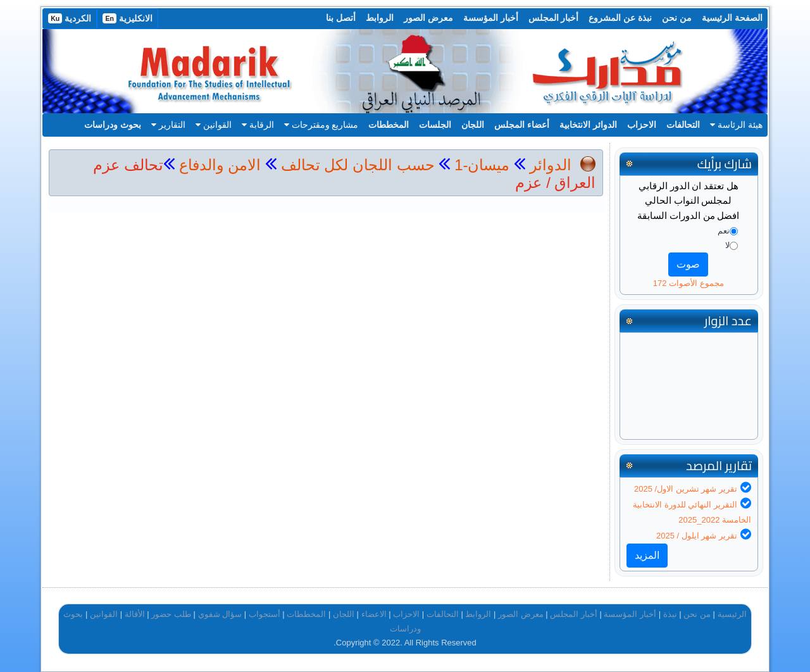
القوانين (214, 125)
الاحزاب (642, 125)
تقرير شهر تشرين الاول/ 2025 (686, 489)
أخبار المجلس (554, 18)
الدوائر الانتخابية (588, 125)
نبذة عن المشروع (620, 18)
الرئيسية (732, 614)
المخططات (389, 125)
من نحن (677, 18)
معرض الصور (428, 18)
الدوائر (551, 165)
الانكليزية (128, 18)
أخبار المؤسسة (491, 18)
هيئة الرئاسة (736, 125)
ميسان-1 (480, 165)
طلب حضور (171, 614)
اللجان (473, 125)
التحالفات (683, 125)
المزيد (647, 555)
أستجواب (265, 614)
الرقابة (258, 125)
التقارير (168, 125)
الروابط (380, 18)
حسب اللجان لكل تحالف (358, 165)
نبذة (670, 614)
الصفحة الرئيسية (732, 18)
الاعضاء (374, 614)
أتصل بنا (341, 18)
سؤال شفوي (220, 614)
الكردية (70, 18)
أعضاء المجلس (522, 125)
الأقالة (135, 614)
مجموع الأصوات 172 (688, 283)
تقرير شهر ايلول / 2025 (697, 536)
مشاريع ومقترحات (321, 125)
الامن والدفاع (218, 165)
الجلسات (435, 125)
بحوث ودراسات (113, 125)
